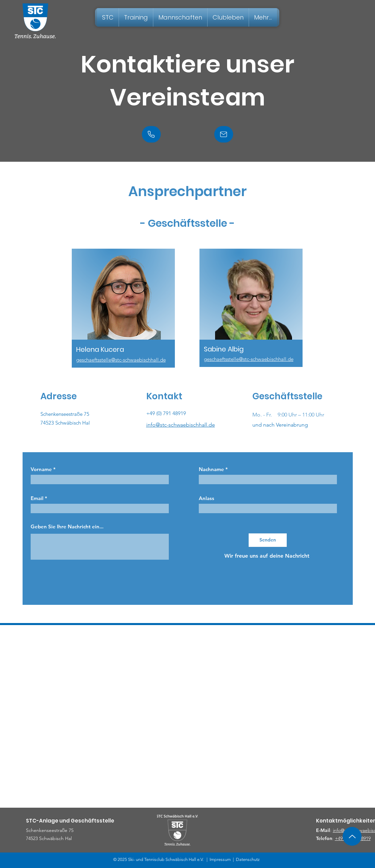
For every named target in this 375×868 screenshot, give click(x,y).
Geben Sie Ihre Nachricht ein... (67, 526)
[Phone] (151, 134)
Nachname (211, 469)
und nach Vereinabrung (280, 425)
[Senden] (268, 540)
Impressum (220, 859)
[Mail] (224, 134)
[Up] (352, 836)
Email (37, 498)
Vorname (41, 469)
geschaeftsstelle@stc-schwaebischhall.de (121, 360)
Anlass (207, 498)
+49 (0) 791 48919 (166, 413)
